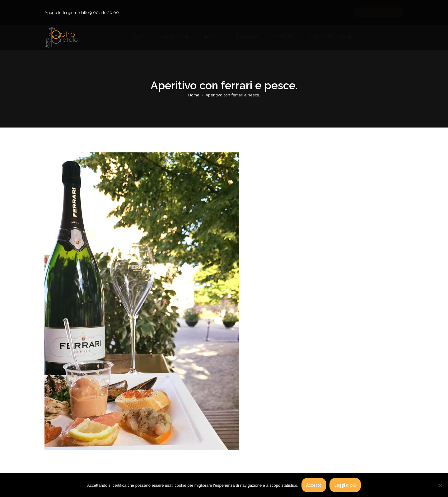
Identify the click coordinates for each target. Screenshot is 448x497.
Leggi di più (345, 485)
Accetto (314, 485)
